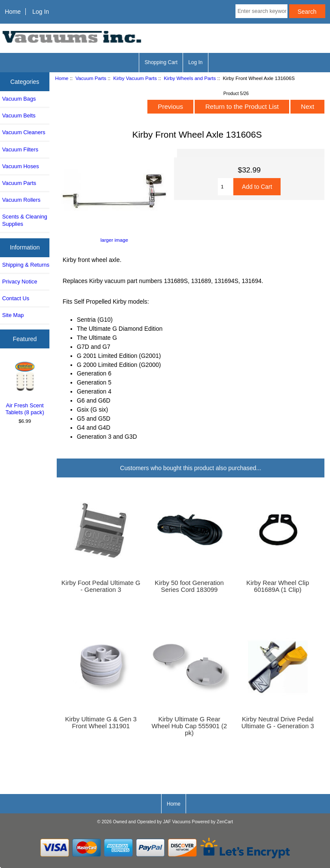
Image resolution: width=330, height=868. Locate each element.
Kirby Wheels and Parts (190, 78)
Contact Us (16, 298)
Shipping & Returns (26, 265)
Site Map (13, 315)
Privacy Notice (20, 282)
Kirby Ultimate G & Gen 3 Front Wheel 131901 (101, 723)
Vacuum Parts (91, 78)
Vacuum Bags (19, 99)
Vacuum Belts (19, 115)
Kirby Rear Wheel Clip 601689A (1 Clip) (278, 586)
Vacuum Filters (20, 149)
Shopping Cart (161, 62)
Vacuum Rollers (21, 200)
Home (13, 12)
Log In (41, 12)
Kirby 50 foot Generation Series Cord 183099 (189, 586)
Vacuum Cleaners (24, 132)
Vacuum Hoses (21, 166)
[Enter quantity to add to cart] (226, 187)
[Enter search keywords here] (261, 11)
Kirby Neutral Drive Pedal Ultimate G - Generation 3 (278, 723)
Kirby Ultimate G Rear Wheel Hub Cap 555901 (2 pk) (189, 726)
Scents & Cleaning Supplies (25, 220)
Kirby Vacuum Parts (135, 78)
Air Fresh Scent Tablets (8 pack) (25, 388)
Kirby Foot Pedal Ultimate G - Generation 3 (101, 586)
